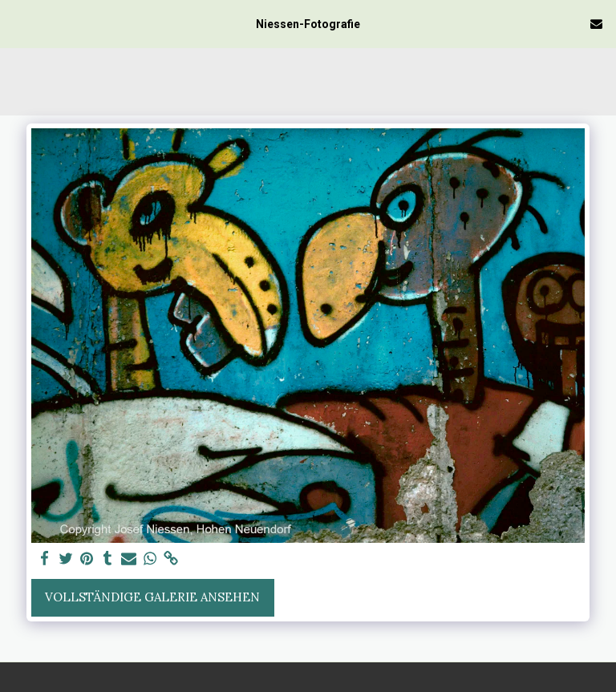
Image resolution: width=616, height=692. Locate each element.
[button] (18, 23)
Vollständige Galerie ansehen (152, 597)
